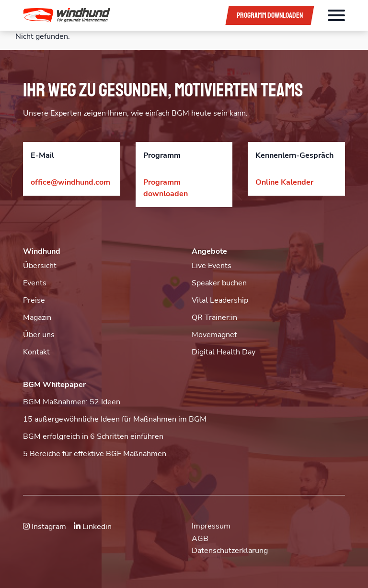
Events (35, 283)
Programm (270, 15)
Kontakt (36, 352)
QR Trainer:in (214, 318)
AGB (200, 539)
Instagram (45, 527)
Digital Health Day (224, 352)
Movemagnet (214, 335)
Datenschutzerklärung (230, 551)
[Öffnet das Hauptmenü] (336, 15)
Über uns (39, 335)
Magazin (37, 318)
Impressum (211, 526)
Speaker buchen (219, 283)
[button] (117, 15)
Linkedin (93, 527)
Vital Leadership (220, 300)
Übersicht (40, 266)
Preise (34, 300)
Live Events (212, 266)
